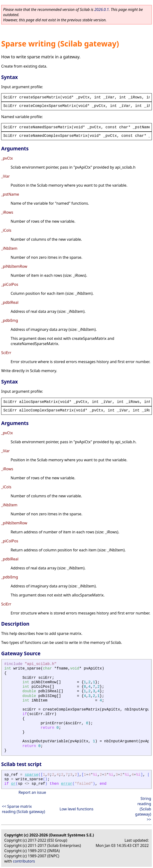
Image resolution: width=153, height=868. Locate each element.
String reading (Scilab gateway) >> (143, 809)
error (67, 784)
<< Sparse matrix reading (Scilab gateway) (23, 809)
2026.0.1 (102, 9)
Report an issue (32, 792)
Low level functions (76, 809)
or (13, 784)
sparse (31, 775)
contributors (24, 861)
